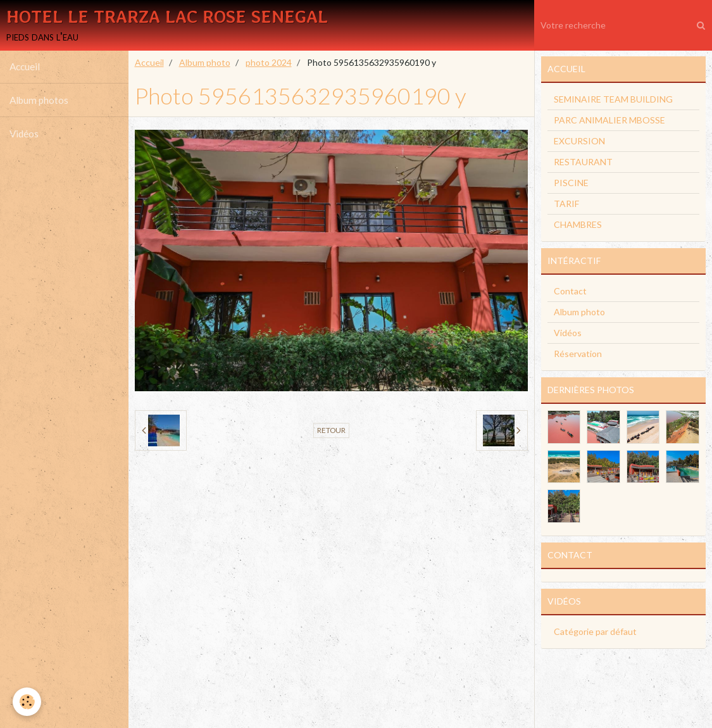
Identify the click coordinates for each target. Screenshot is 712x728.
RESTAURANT (583, 162)
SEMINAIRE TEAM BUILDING (613, 100)
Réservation (578, 354)
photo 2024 (269, 63)
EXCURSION (579, 141)
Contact (570, 292)
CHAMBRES (578, 225)
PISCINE (571, 183)
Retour (331, 431)
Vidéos (24, 134)
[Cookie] (27, 702)
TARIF (566, 204)
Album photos (39, 101)
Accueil (25, 67)
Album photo (205, 63)
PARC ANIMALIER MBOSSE (609, 121)
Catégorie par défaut (595, 632)
